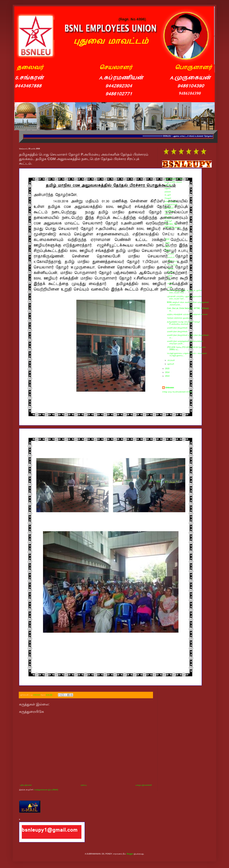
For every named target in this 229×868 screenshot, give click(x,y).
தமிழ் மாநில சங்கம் (173, 182)
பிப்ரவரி (171, 360)
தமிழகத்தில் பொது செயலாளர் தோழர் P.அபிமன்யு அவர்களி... (184, 323)
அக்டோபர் (173, 261)
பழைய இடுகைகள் (144, 785)
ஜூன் (170, 276)
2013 (168, 376)
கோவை (168, 214)
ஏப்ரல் (170, 283)
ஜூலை (171, 272)
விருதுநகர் (169, 208)
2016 (168, 250)
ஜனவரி (171, 364)
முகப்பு (84, 785)
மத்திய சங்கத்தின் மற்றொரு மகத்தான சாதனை (187, 314)
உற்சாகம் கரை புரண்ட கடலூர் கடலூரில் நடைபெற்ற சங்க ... (184, 291)
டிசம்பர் (171, 254)
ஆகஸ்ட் (171, 269)
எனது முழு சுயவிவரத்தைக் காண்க (177, 392)
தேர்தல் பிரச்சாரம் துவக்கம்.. (179, 318)
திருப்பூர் (168, 221)
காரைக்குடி (169, 211)
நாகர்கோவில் (171, 201)
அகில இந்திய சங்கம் (174, 179)
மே (169, 280)
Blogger (130, 854)
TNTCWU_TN (171, 224)
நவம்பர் (171, 257)
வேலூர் (168, 198)
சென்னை (169, 185)
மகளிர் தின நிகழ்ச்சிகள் (177, 328)
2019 (168, 239)
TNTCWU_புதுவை (173, 227)
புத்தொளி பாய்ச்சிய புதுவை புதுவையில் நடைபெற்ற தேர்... (184, 297)
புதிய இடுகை (26, 785)
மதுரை (168, 188)
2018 (168, 243)
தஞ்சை (168, 192)
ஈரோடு (168, 218)
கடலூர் (168, 195)
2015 (168, 369)
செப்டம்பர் (172, 265)
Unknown (170, 388)
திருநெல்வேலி (171, 205)
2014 (168, 372)
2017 (168, 247)
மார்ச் (170, 287)
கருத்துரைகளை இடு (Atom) (46, 790)
